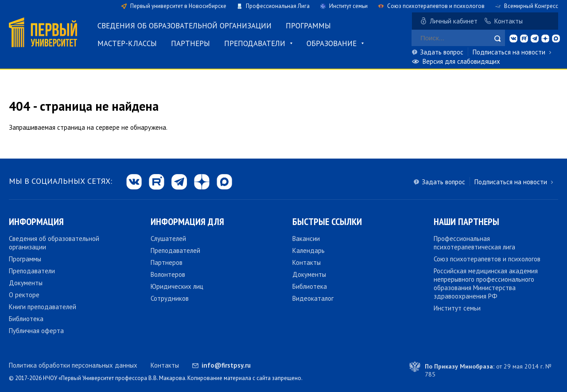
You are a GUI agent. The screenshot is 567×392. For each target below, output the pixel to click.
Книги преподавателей (43, 307)
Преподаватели (255, 43)
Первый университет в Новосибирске (178, 6)
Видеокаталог (313, 298)
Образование (332, 43)
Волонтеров (168, 274)
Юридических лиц (177, 286)
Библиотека (26, 319)
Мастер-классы (127, 43)
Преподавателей (175, 250)
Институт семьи (348, 6)
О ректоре (24, 295)
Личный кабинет (454, 21)
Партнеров (167, 262)
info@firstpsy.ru (226, 365)
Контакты (509, 21)
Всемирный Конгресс (531, 6)
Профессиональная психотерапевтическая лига (474, 243)
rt (524, 39)
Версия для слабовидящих (461, 61)
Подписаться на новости (509, 52)
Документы (26, 283)
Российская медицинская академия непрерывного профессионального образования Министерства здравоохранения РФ (486, 283)
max (556, 39)
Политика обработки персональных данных (73, 365)
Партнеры (190, 43)
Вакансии (306, 239)
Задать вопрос (442, 52)
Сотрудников (170, 298)
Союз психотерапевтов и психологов (436, 6)
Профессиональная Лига (278, 6)
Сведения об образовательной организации (184, 26)
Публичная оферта (36, 331)
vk (513, 39)
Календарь (309, 250)
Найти (497, 39)
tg (535, 39)
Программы (308, 26)
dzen (545, 39)
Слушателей (168, 239)
